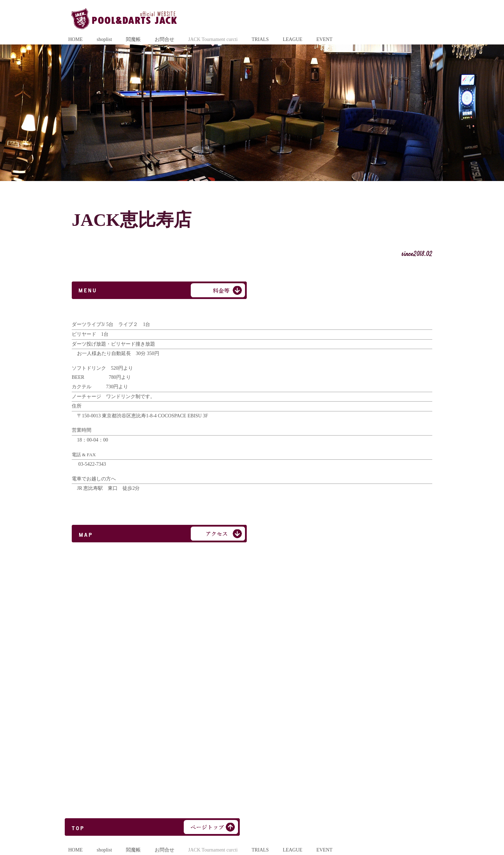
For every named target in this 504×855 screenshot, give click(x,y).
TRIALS (260, 39)
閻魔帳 (133, 39)
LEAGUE (293, 39)
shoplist (104, 39)
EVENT (324, 39)
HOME (75, 39)
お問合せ (164, 39)
